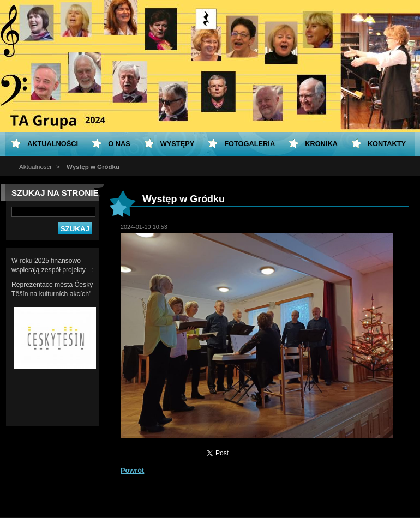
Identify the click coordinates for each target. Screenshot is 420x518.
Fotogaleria (250, 144)
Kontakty (387, 144)
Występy (178, 144)
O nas (119, 144)
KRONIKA (321, 144)
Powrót (132, 470)
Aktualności (35, 167)
